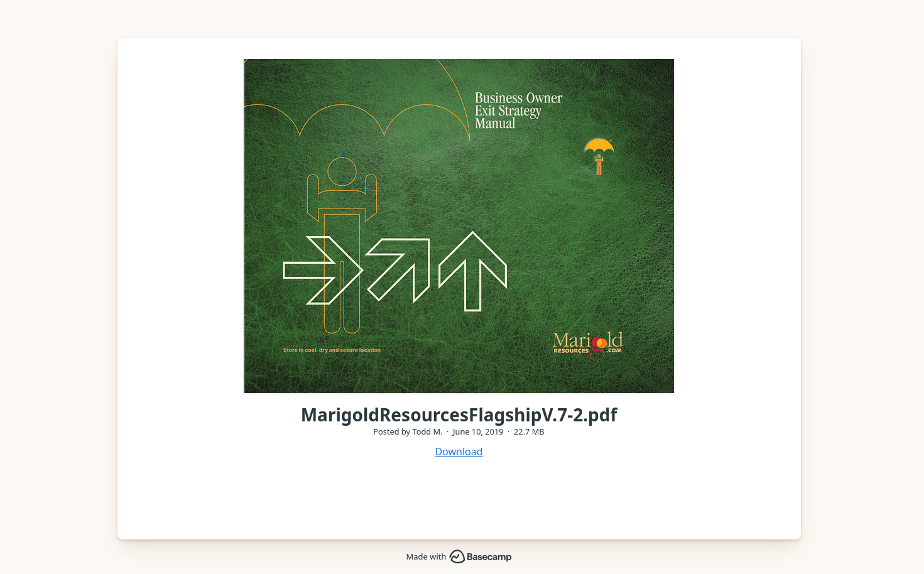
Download (459, 452)
